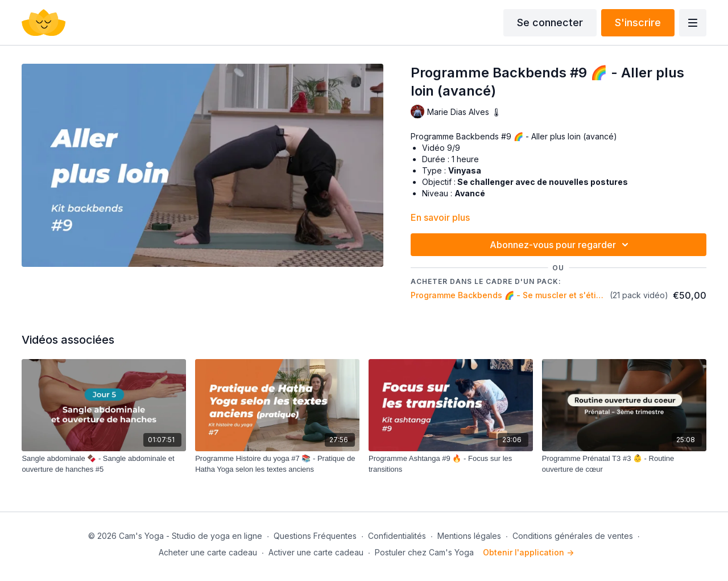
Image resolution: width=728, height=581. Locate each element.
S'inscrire (638, 22)
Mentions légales (469, 536)
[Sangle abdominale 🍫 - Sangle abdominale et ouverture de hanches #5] (104, 464)
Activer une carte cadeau (316, 552)
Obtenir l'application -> (528, 552)
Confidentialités (397, 536)
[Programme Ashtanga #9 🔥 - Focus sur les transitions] (451, 464)
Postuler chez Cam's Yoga (424, 552)
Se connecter (550, 22)
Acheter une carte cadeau (208, 552)
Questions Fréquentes (315, 536)
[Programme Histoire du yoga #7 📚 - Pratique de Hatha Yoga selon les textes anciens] (277, 464)
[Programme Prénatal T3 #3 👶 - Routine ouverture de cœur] (624, 464)
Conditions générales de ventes (573, 536)
